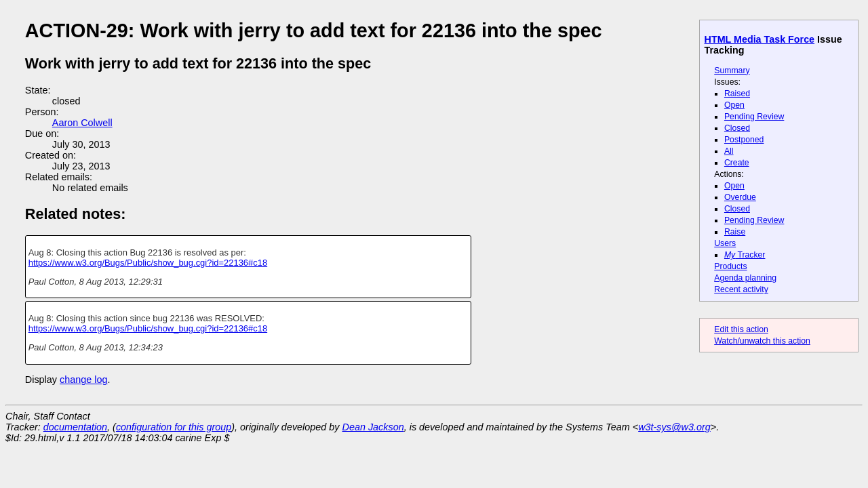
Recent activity (741, 289)
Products (730, 266)
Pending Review (754, 117)
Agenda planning (745, 278)
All (729, 151)
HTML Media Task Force (760, 39)
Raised (737, 94)
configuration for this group (174, 427)
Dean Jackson (373, 427)
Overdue (740, 197)
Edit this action (741, 329)
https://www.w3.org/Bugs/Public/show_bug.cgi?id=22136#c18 (148, 263)
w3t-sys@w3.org (674, 427)
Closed (737, 128)
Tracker (745, 255)
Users (725, 243)
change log (83, 380)
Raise (735, 232)
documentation (75, 427)
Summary (732, 70)
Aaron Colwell (82, 123)
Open (734, 105)
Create (737, 163)
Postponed (744, 140)
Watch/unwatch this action (762, 341)
